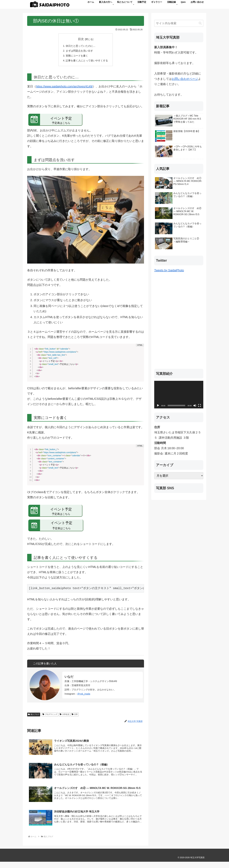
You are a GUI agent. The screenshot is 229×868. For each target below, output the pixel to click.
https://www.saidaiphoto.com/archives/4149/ (64, 88)
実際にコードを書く (76, 57)
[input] (179, 23)
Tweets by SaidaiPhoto (169, 270)
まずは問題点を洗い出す (79, 52)
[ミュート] (195, 405)
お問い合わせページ (185, 79)
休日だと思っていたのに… (80, 46)
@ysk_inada (84, 696)
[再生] (158, 405)
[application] (179, 395)
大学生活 (64, 716)
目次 (81, 39)
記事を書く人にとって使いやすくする (87, 62)
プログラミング (50, 716)
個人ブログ (34, 716)
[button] (200, 23)
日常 (75, 716)
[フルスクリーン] (199, 405)
